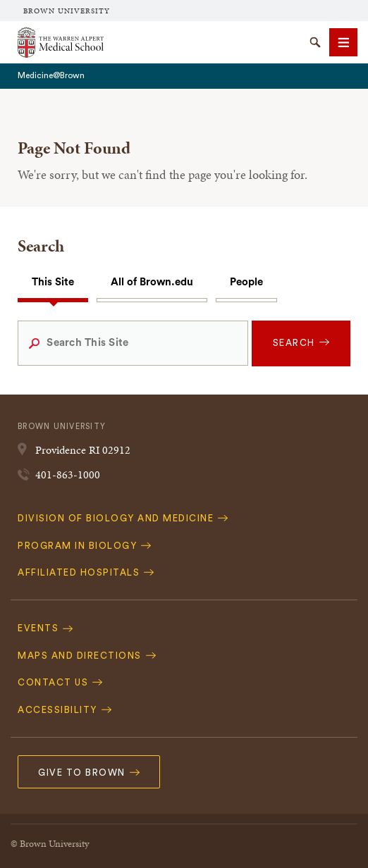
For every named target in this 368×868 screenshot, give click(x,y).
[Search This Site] (133, 343)
